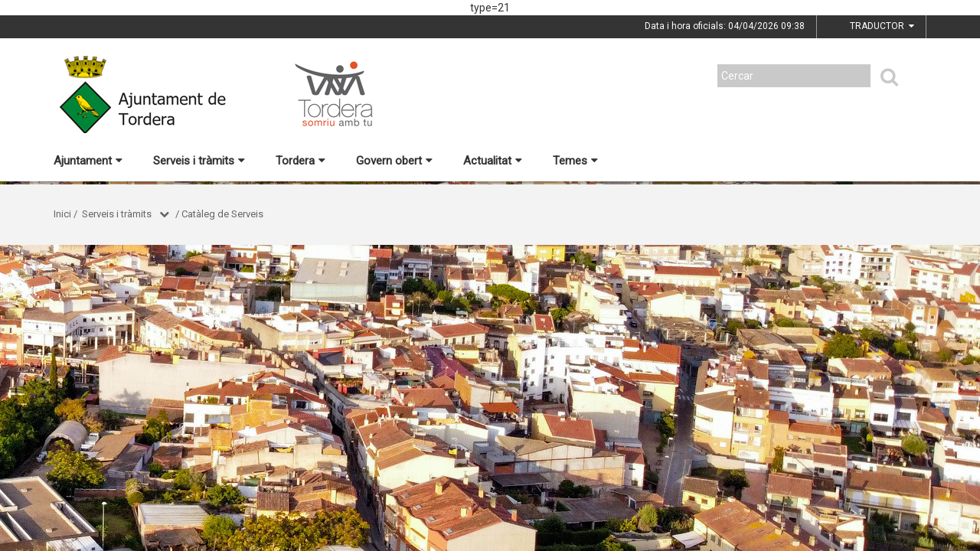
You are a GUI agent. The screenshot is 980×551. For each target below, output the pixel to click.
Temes (575, 161)
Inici (62, 214)
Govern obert (394, 161)
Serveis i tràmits (199, 161)
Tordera (301, 161)
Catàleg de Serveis (222, 214)
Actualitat (493, 161)
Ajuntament (88, 161)
